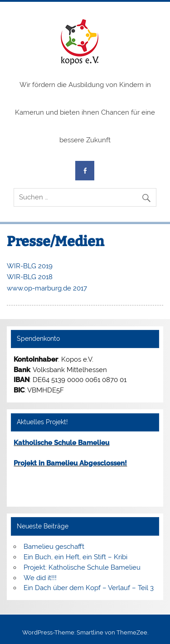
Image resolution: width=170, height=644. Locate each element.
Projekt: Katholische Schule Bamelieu (82, 567)
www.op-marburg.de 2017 (47, 288)
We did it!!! (40, 578)
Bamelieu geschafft (54, 547)
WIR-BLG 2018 (30, 277)
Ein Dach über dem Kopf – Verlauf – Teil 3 (89, 588)
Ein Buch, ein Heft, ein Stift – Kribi (75, 557)
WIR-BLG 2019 (30, 266)
